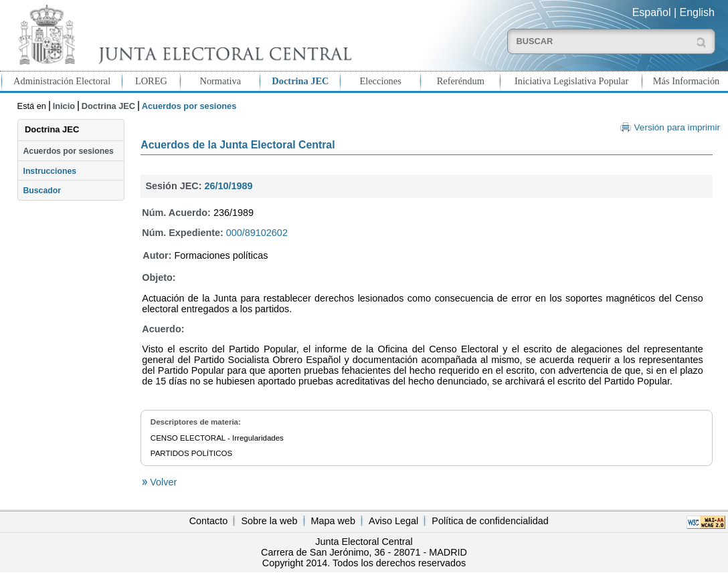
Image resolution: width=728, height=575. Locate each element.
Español (652, 12)
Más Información (687, 81)
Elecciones (380, 81)
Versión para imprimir (677, 127)
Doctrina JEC (300, 81)
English (697, 12)
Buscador (42, 191)
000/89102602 (257, 233)
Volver (162, 482)
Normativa (220, 81)
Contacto (209, 521)
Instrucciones (50, 171)
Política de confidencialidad (490, 521)
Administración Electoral (62, 81)
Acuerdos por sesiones (69, 151)
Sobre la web (269, 521)
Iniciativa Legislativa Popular (571, 81)
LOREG (151, 81)
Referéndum (461, 81)
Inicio (64, 106)
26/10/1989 (228, 186)
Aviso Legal (393, 521)
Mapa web (333, 521)
